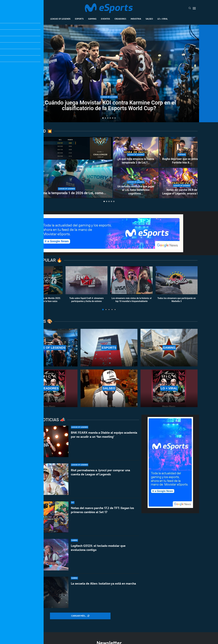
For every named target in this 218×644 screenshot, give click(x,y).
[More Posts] (80, 616)
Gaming (92, 19)
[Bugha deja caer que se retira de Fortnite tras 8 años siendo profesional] (182, 152)
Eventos (105, 19)
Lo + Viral (163, 19)
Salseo (149, 19)
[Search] (190, 8)
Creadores (120, 19)
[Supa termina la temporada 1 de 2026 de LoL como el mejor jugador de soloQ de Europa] (67, 168)
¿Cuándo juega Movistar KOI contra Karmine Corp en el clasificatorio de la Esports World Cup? (109, 105)
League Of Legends (60, 19)
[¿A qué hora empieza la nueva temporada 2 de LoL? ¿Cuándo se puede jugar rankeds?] (136, 152)
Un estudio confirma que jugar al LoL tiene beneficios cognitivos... (136, 190)
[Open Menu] (194, 8)
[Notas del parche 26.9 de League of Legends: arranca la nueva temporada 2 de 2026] (182, 183)
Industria (136, 19)
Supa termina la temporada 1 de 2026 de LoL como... (67, 193)
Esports (79, 19)
